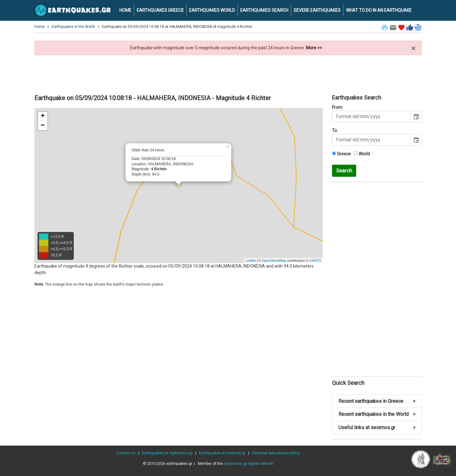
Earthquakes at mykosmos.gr (167, 453)
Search (344, 171)
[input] (371, 117)
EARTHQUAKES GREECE (160, 10)
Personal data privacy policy (276, 453)
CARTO (315, 260)
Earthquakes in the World (73, 27)
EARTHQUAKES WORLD (212, 10)
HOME (125, 10)
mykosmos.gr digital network (248, 464)
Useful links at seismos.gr (377, 427)
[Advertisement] (228, 72)
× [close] (413, 48)
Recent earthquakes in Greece (377, 401)
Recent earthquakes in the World (377, 414)
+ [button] (43, 116)
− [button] (43, 126)
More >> (314, 48)
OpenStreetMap (274, 260)
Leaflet (251, 260)
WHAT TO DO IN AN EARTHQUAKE (379, 10)
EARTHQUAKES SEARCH (264, 10)
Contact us (126, 453)
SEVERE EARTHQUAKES (317, 10)
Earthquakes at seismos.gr (222, 453)
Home (40, 27)
